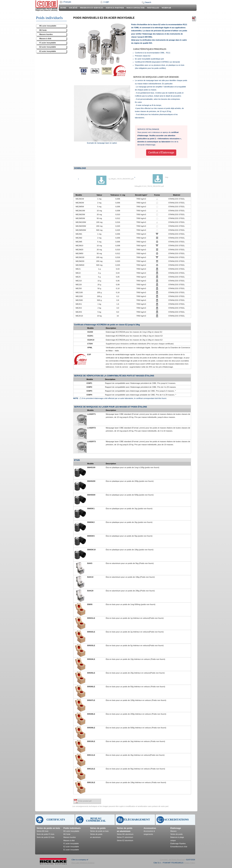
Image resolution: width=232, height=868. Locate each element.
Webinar (166, 8)
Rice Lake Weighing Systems (83, 863)
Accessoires (150, 828)
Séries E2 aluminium (125, 840)
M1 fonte (43, 30)
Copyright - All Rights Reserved (172, 860)
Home (63, 8)
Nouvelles (153, 8)
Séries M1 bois (43, 831)
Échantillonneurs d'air (179, 847)
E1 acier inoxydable (48, 51)
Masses (174, 831)
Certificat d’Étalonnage (161, 153)
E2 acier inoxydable (48, 47)
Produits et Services (92, 8)
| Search (147, 2)
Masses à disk (45, 39)
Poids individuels (72, 828)
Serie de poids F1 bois (46, 834)
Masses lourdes (46, 34)
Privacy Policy (189, 863)
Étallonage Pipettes (178, 844)
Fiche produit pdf (85, 801)
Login (107, 2)
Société (73, 8)
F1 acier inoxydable (48, 43)
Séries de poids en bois (48, 828)
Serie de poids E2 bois (46, 837)
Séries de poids (98, 828)
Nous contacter (135, 8)
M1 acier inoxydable (48, 26)
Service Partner (115, 8)
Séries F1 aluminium (125, 837)
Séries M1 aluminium (125, 834)
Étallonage (176, 828)
